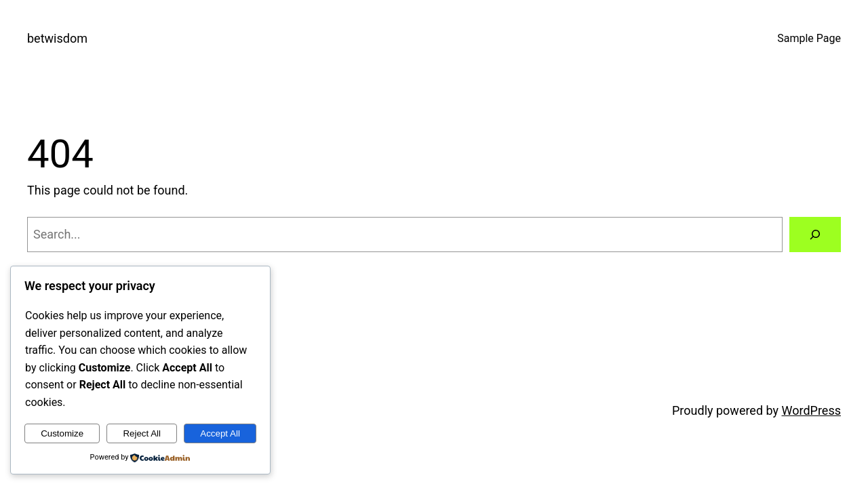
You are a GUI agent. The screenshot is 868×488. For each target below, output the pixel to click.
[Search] (815, 235)
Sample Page (809, 38)
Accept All (220, 433)
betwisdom (57, 38)
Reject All (142, 433)
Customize (62, 433)
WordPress (811, 410)
